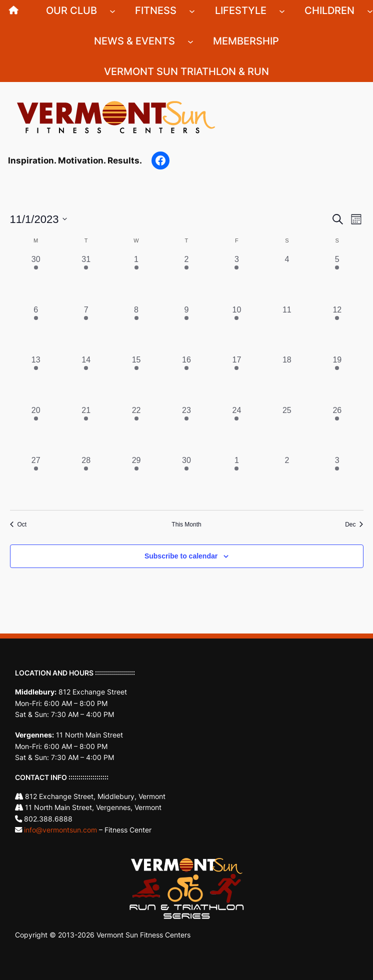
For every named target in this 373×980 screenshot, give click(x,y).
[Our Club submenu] (112, 10)
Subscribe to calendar (181, 556)
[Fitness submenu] (192, 10)
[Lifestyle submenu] (282, 10)
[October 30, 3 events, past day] (36, 278)
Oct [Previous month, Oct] (18, 524)
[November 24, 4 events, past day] (236, 429)
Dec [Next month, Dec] (354, 524)
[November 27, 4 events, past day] (36, 479)
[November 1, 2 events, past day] (136, 278)
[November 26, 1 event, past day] (337, 429)
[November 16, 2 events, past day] (186, 379)
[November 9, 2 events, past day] (186, 329)
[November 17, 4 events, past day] (236, 379)
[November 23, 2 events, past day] (186, 429)
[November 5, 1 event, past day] (337, 278)
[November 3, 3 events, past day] (236, 278)
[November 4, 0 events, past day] (287, 278)
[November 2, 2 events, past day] (186, 278)
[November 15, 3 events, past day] (136, 379)
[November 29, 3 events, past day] (136, 479)
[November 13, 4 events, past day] (36, 379)
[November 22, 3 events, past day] (136, 429)
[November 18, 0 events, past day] (287, 379)
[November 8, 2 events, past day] (136, 329)
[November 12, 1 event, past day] (337, 329)
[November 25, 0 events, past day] (287, 429)
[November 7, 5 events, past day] (86, 329)
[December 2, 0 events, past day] (287, 479)
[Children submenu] (370, 10)
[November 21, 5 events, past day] (86, 429)
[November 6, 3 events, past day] (36, 329)
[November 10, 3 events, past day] (236, 329)
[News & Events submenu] (190, 41)
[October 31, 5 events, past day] (86, 278)
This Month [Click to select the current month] (186, 524)
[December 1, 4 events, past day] (236, 479)
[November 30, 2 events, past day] (186, 479)
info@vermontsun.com (60, 830)
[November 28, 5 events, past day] (86, 479)
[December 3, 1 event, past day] (337, 479)
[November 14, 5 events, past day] (86, 379)
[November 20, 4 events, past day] (36, 429)
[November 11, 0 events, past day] (287, 329)
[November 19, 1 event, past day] (337, 379)
